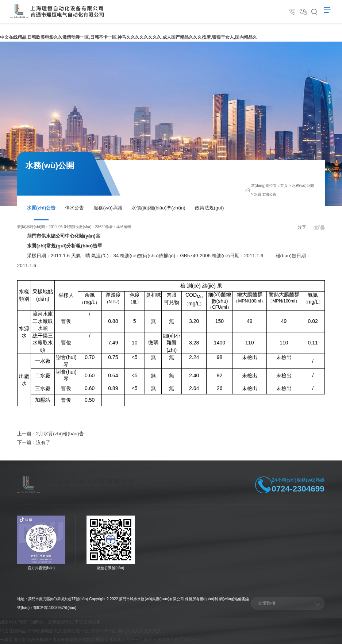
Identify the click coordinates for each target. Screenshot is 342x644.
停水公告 (74, 208)
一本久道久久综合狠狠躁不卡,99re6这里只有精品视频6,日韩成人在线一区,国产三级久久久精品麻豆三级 (101, 640)
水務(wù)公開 (303, 186)
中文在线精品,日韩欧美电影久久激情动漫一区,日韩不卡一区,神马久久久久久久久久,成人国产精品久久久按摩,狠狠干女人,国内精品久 (128, 37)
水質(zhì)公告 (41, 208)
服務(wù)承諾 (108, 208)
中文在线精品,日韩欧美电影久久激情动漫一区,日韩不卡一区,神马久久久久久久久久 (81, 631)
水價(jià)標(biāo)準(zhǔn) (158, 208)
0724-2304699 (298, 489)
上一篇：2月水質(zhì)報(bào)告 (51, 434)
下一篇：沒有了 (34, 442)
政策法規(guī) (210, 208)
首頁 (284, 186)
